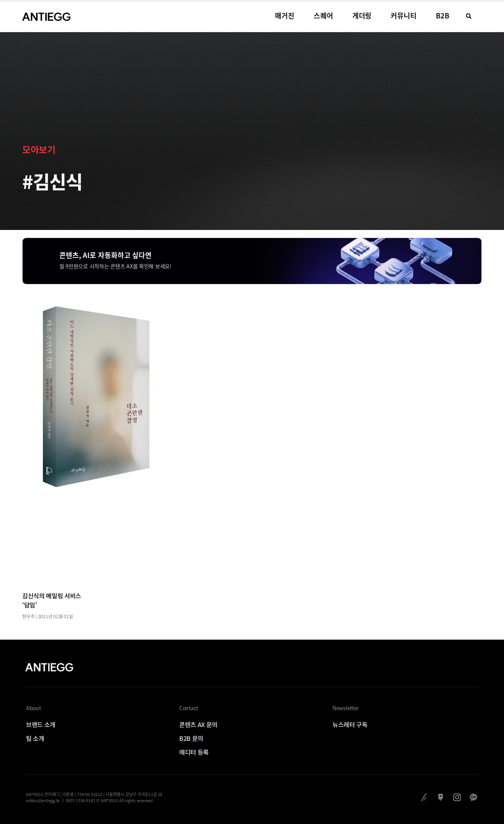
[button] (469, 16)
